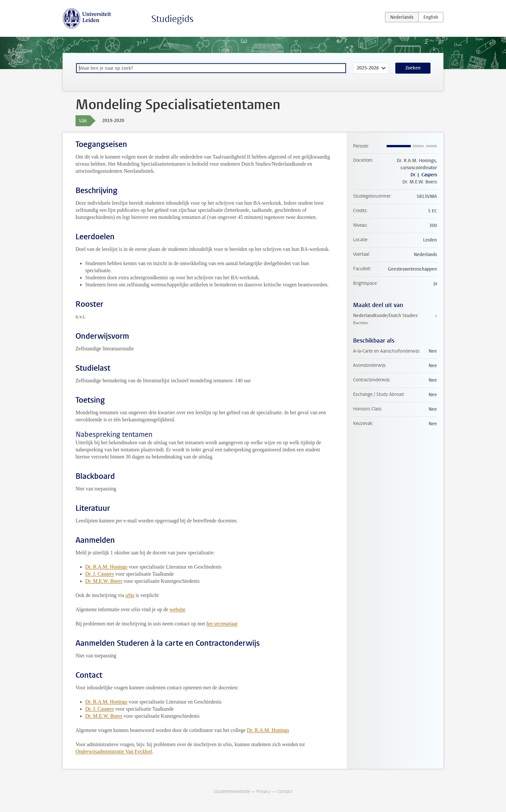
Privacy (263, 791)
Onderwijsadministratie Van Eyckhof (114, 751)
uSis (130, 595)
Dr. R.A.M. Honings (106, 567)
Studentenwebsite (232, 791)
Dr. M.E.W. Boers (104, 581)
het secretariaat (222, 624)
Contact (285, 791)
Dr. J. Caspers (100, 574)
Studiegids (172, 19)
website (177, 609)
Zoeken (413, 68)
